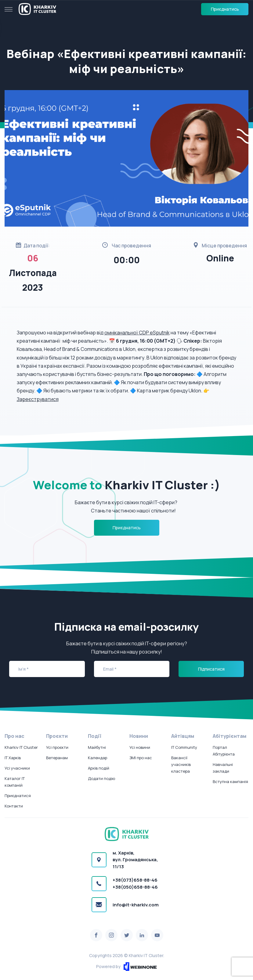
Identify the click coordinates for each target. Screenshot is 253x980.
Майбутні (97, 747)
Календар (98, 758)
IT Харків (13, 758)
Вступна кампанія (230, 781)
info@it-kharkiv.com (136, 905)
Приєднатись (225, 9)
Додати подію (101, 778)
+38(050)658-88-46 (135, 887)
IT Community (184, 747)
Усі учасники (17, 768)
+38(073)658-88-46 (135, 880)
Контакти (14, 806)
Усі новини (140, 747)
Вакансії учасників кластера (181, 764)
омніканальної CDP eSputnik (137, 333)
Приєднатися (18, 796)
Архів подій (99, 768)
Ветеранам (57, 758)
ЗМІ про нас (141, 758)
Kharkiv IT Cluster (21, 747)
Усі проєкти (57, 747)
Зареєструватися (38, 399)
